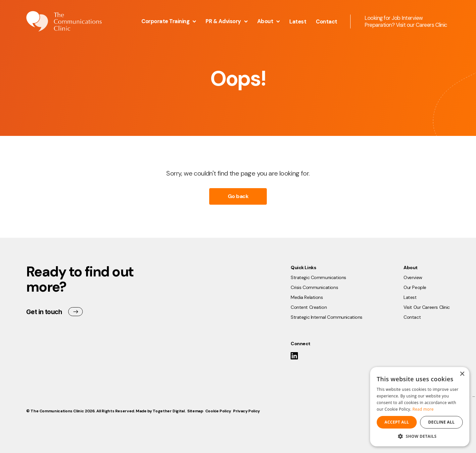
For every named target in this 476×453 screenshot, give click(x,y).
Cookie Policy (218, 411)
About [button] (269, 21)
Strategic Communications (318, 277)
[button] (420, 436)
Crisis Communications (314, 287)
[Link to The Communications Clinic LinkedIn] (294, 357)
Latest (298, 22)
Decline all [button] (442, 422)
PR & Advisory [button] (227, 21)
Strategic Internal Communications (327, 317)
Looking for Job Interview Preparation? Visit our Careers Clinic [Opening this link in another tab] (406, 21)
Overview (413, 277)
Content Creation (309, 307)
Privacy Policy (246, 411)
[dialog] (420, 407)
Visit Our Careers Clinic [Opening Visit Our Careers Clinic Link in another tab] (427, 307)
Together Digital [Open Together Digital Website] (168, 411)
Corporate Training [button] (169, 21)
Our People (415, 287)
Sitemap (195, 411)
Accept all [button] (397, 422)
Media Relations (307, 297)
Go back (238, 196)
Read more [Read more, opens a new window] (423, 409)
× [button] (462, 374)
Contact (327, 22)
